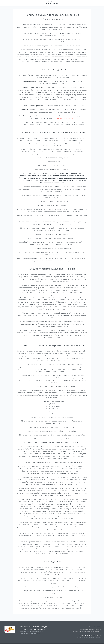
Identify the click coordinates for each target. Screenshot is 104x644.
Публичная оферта (95, 627)
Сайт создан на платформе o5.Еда (90, 635)
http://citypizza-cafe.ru (65, 118)
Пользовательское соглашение (91, 629)
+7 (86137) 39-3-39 (39, 629)
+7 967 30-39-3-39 (26, 629)
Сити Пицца (52, 4)
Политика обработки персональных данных (87, 632)
